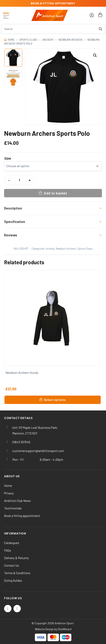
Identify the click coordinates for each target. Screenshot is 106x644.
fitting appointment (53, 3)
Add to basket (56, 193)
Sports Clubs (28, 40)
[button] (95, 55)
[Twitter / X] (8, 609)
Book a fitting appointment (22, 516)
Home (11, 40)
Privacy (9, 493)
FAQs (8, 550)
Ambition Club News (17, 501)
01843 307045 (21, 442)
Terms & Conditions (17, 573)
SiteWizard (65, 629)
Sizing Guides (13, 580)
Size (8, 159)
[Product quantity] (19, 180)
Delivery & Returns (16, 558)
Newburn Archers (71, 40)
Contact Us (12, 565)
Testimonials (13, 508)
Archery (48, 40)
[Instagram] (17, 609)
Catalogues (12, 543)
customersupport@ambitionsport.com (38, 451)
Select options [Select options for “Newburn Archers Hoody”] (55, 400)
